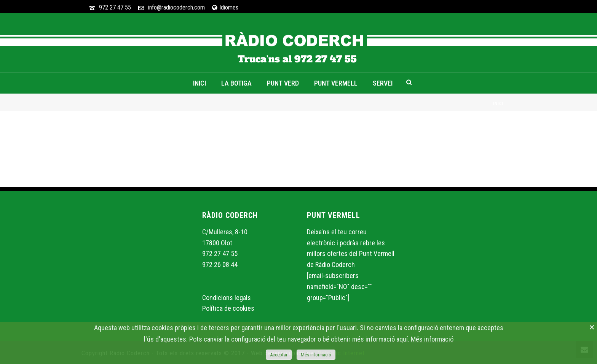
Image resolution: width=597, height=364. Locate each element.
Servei (383, 83)
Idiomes (225, 7)
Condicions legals (227, 298)
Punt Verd (283, 83)
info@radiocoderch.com (176, 7)
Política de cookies (228, 308)
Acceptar (279, 355)
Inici (200, 83)
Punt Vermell (336, 83)
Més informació (432, 339)
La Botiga (236, 83)
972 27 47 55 (115, 7)
